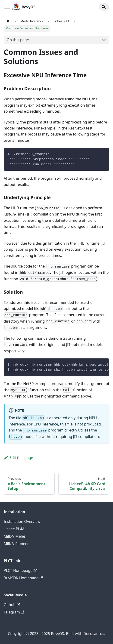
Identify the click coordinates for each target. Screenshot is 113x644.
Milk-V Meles (15, 536)
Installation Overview (22, 521)
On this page (18, 40)
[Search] (104, 7)
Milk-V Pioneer (16, 544)
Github (12, 605)
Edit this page (18, 458)
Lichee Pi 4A (14, 529)
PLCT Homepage (20, 570)
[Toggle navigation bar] (7, 7)
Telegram (14, 612)
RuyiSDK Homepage (23, 578)
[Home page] (8, 21)
